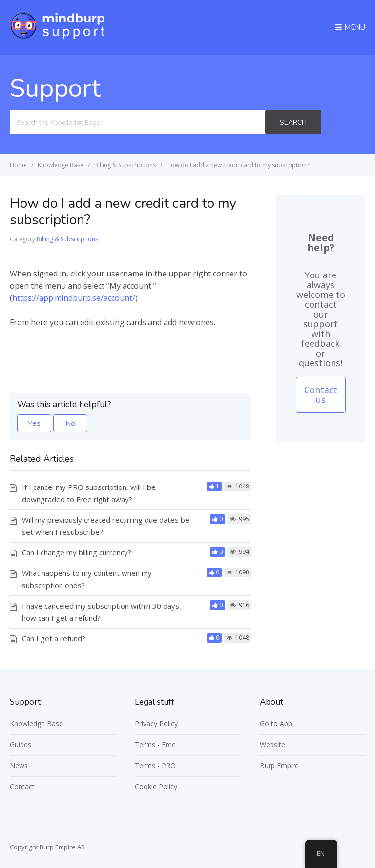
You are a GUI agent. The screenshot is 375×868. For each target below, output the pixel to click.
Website (272, 745)
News (19, 766)
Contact (22, 787)
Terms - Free (155, 745)
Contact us (321, 395)
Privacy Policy (156, 724)
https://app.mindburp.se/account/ (74, 298)
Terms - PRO (155, 766)
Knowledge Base (36, 724)
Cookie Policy (156, 787)
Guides (21, 745)
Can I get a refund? (54, 638)
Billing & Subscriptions (67, 239)
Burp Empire (279, 766)
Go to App (276, 724)
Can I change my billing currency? (77, 552)
